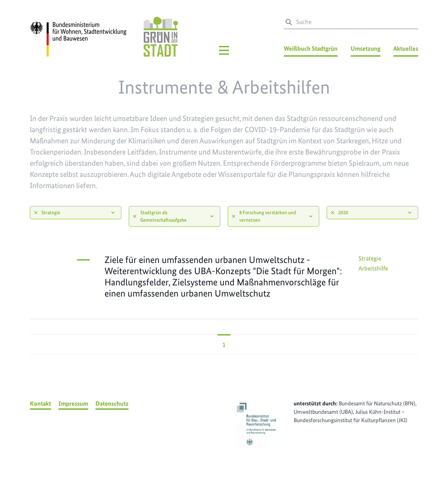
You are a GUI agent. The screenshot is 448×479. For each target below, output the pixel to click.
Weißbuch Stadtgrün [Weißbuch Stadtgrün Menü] (311, 48)
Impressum (73, 403)
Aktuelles (406, 48)
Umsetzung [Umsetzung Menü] (366, 48)
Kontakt (40, 403)
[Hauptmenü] (224, 50)
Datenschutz (112, 403)
